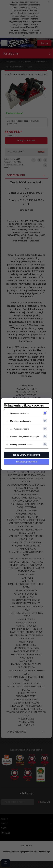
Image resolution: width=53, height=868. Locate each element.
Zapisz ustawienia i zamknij (26, 455)
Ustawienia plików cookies (24, 405)
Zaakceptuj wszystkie (26, 462)
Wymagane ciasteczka (20, 413)
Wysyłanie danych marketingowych (25, 437)
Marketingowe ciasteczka (21, 421)
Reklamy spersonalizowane (21, 445)
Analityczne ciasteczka (20, 429)
